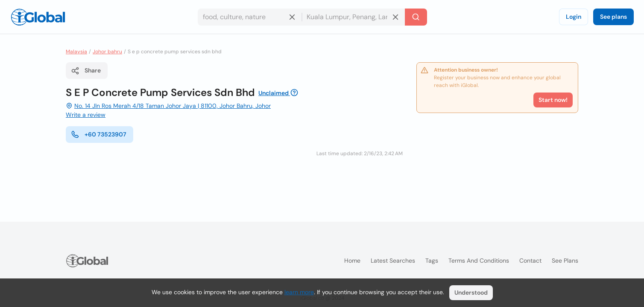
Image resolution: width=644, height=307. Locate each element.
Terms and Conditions (479, 261)
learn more (299, 292)
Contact (530, 261)
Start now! (553, 100)
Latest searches (393, 261)
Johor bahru (107, 52)
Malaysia (76, 52)
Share (86, 71)
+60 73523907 (99, 134)
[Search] (416, 17)
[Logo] (38, 17)
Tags (432, 261)
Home (352, 261)
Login (574, 17)
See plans (613, 17)
